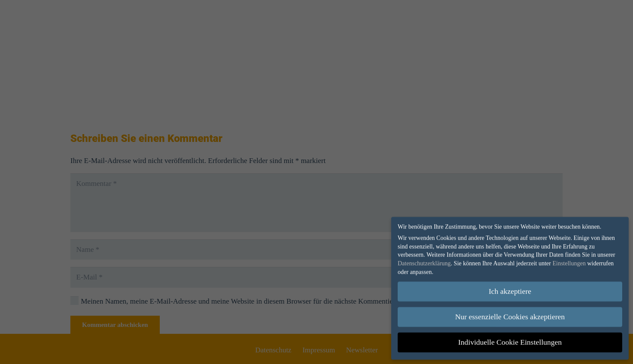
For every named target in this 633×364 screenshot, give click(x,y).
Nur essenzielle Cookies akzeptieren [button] (510, 314)
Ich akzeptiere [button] (510, 289)
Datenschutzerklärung (424, 260)
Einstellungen (569, 260)
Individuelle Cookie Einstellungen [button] (510, 339)
